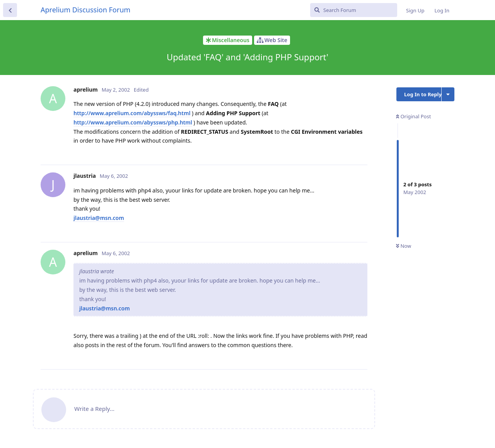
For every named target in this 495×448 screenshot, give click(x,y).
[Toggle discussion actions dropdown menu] (448, 94)
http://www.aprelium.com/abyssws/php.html (133, 122)
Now (404, 246)
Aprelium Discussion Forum (85, 10)
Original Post (413, 116)
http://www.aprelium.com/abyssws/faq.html (132, 113)
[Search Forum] (354, 10)
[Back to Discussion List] (10, 10)
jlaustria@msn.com (99, 218)
